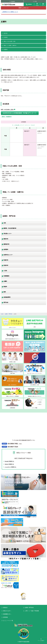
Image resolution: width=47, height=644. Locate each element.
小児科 (5, 271)
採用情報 (5, 617)
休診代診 (6, 33)
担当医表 (6, 37)
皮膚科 (5, 281)
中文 (36, 1)
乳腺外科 (6, 260)
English (13, 1)
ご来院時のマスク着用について (10, 12)
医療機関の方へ (7, 614)
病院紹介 (5, 608)
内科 (5, 223)
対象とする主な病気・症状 (9, 41)
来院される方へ (7, 611)
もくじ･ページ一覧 (8, 621)
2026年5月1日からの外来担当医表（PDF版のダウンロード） (20, 113)
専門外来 (6, 302)
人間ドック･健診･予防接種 (32, 611)
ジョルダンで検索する (10, 467)
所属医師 (6, 49)
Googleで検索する (9, 461)
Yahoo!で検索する (9, 464)
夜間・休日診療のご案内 (7, 110)
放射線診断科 (7, 297)
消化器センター (8, 234)
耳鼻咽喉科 (6, 276)
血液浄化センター (8, 255)
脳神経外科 (6, 244)
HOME (2, 314)
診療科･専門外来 (29, 608)
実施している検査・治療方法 (10, 45)
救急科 (5, 287)
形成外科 (6, 265)
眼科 (5, 292)
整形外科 (6, 239)
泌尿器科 (6, 249)
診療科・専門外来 (9, 314)
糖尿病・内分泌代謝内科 (10, 228)
